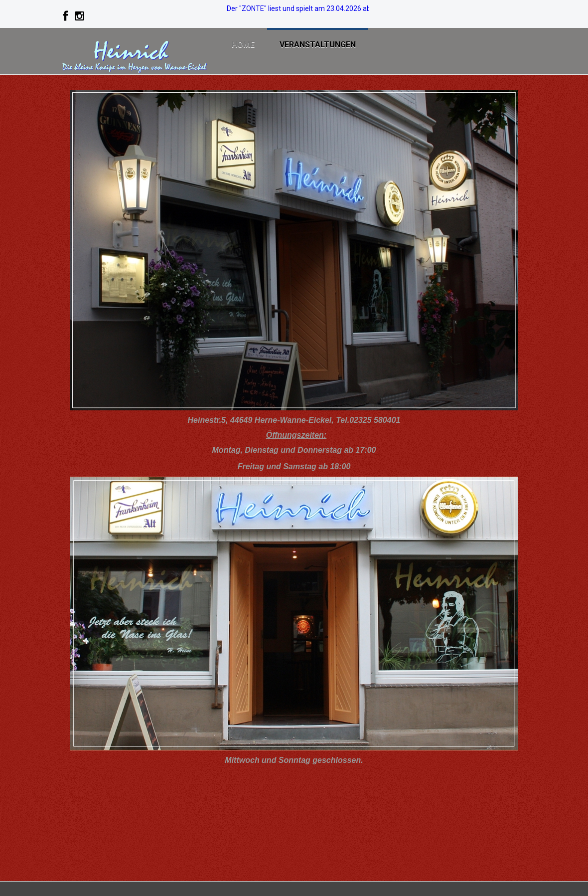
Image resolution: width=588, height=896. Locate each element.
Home (243, 45)
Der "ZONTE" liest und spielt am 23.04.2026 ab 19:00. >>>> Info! (325, 8)
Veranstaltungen (318, 45)
